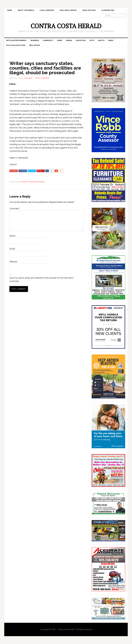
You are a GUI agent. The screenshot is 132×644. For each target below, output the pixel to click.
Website (13, 262)
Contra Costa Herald (66, 26)
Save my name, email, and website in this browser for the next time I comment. (42, 280)
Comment (15, 209)
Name (13, 236)
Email (13, 249)
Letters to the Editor (29, 182)
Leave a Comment (42, 78)
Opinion (42, 182)
